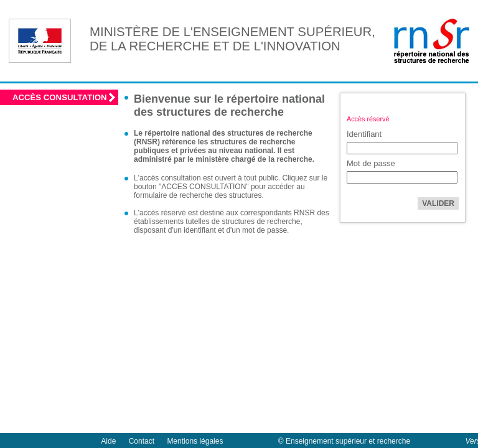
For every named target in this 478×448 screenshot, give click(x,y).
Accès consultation (60, 97)
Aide (108, 441)
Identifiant (364, 134)
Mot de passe (371, 163)
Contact (142, 441)
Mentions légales (195, 441)
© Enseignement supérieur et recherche (344, 441)
